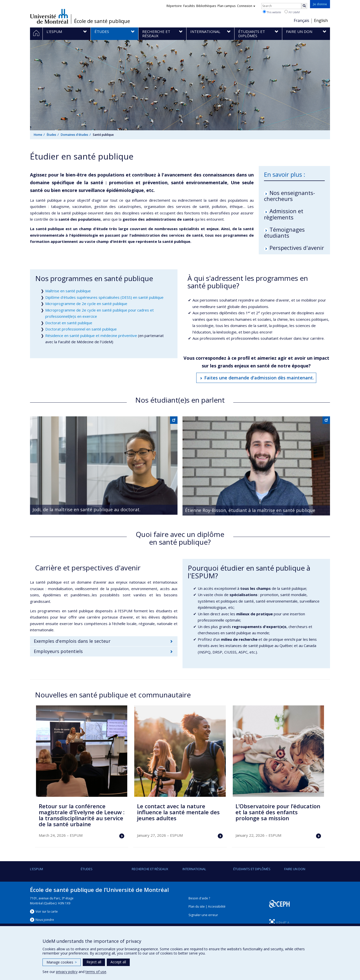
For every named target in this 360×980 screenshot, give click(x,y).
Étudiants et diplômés (252, 869)
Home (38, 135)
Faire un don (295, 869)
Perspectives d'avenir (297, 248)
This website (272, 12)
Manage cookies (62, 962)
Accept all (118, 962)
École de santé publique (102, 21)
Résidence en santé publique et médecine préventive (91, 335)
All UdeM (292, 12)
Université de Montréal (49, 16)
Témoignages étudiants (284, 232)
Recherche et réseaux (150, 869)
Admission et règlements (284, 214)
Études (51, 135)
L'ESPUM (36, 869)
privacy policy (67, 972)
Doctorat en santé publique (69, 323)
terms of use (96, 972)
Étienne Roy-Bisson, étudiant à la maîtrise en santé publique (250, 510)
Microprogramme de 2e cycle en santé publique (86, 304)
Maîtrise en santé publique (68, 291)
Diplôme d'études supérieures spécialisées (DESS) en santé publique (104, 297)
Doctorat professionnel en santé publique (81, 329)
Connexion (246, 6)
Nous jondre (45, 920)
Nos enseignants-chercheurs (289, 196)
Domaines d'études (74, 135)
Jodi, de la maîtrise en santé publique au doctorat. (86, 509)
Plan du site (197, 906)
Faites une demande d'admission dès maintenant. (259, 378)
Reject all (94, 962)
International (194, 869)
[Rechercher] (304, 6)
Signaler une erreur (203, 915)
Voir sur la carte (47, 911)
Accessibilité (217, 906)
